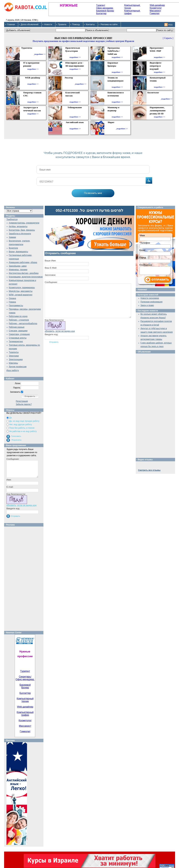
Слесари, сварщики (18, 331)
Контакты (90, 24)
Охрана (12, 298)
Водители (13, 248)
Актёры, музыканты (18, 226)
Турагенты (14, 352)
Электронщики (16, 359)
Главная (11, 24)
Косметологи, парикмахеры (22, 288)
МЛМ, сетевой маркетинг (21, 295)
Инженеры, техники (18, 270)
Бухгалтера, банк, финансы (22, 230)
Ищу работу (13, 370)
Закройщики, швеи (18, 266)
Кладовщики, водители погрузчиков (26, 277)
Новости (48, 24)
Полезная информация (152, 302)
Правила (62, 24)
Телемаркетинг (16, 341)
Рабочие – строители (19, 320)
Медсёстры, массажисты (21, 291)
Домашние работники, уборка (23, 262)
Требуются (12, 219)
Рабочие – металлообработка (23, 324)
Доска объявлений (29, 24)
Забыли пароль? (24, 404)
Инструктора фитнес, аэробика (24, 273)
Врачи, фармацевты (19, 252)
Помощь (76, 24)
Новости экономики (150, 298)
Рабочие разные (17, 327)
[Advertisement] (25, 578)
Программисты (16, 306)
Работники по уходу (18, 316)
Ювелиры (14, 363)
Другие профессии (18, 367)
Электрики (14, 356)
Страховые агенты (18, 338)
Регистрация (22, 401)
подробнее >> (40, 54)
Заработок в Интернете (20, 234)
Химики (12, 237)
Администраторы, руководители (24, 223)
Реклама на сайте (109, 24)
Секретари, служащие (19, 334)
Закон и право (147, 305)
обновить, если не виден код (60, 331)
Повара (12, 302)
